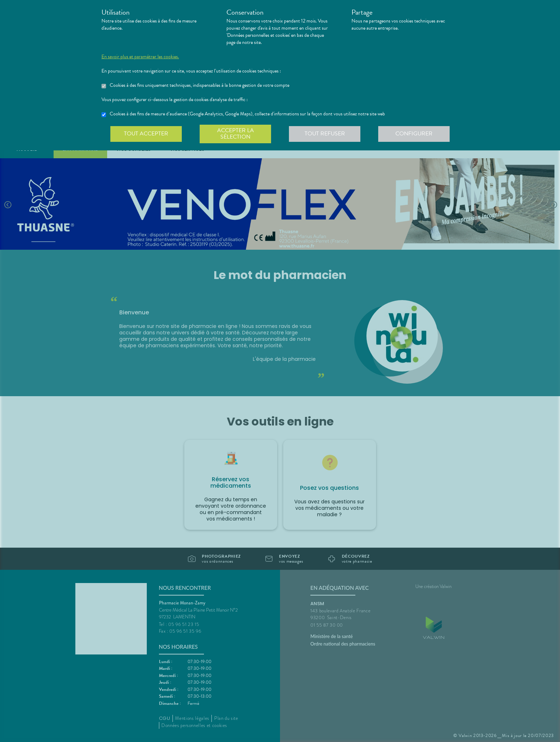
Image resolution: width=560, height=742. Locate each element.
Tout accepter (146, 134)
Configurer (414, 134)
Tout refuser (325, 134)
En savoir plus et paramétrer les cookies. (140, 57)
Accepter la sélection (236, 134)
